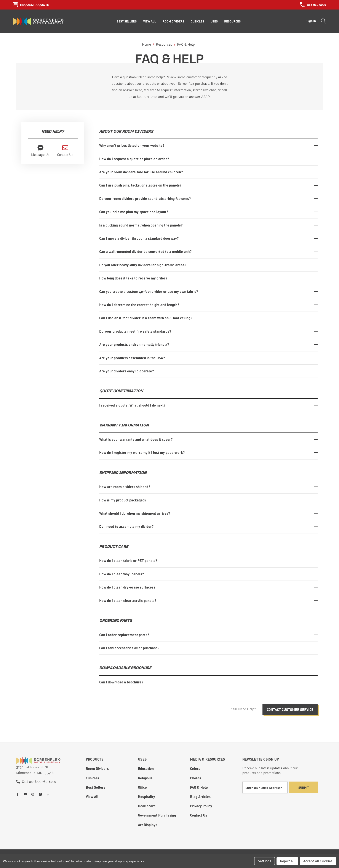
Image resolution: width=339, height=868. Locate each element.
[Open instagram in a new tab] (41, 794)
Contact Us (199, 815)
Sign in (311, 21)
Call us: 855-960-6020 (39, 781)
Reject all (287, 861)
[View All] (150, 21)
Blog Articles (200, 796)
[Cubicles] (197, 21)
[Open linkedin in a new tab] (49, 794)
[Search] (322, 21)
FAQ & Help (199, 787)
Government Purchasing (157, 815)
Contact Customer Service (290, 709)
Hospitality (146, 796)
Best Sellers (96, 787)
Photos (196, 778)
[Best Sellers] (127, 21)
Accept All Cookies (318, 861)
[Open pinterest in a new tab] (34, 794)
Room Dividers (97, 768)
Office (142, 787)
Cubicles (92, 778)
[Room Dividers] (173, 21)
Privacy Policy (201, 805)
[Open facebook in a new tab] (19, 794)
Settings (265, 861)
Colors (195, 768)
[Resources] (232, 21)
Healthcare (147, 805)
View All (92, 796)
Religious (145, 778)
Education (146, 768)
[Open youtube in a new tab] (26, 794)
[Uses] (214, 21)
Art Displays (148, 824)
